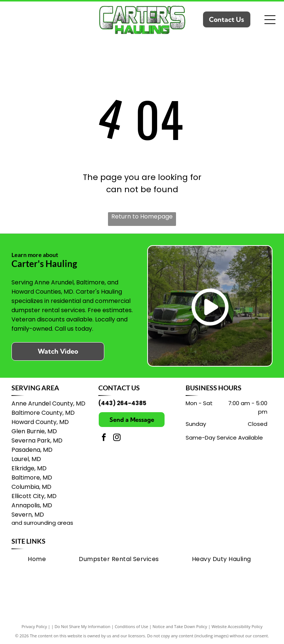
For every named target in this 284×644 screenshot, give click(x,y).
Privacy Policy (34, 626)
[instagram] (117, 438)
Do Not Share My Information (83, 626)
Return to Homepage (142, 216)
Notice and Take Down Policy (180, 626)
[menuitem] (37, 559)
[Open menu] (270, 20)
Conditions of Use (131, 626)
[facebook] (104, 438)
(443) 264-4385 (122, 403)
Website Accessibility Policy (237, 626)
